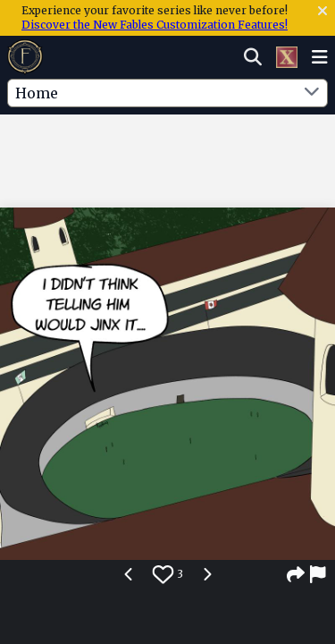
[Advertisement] (168, 151)
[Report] (319, 574)
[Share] (296, 574)
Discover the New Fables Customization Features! (155, 25)
